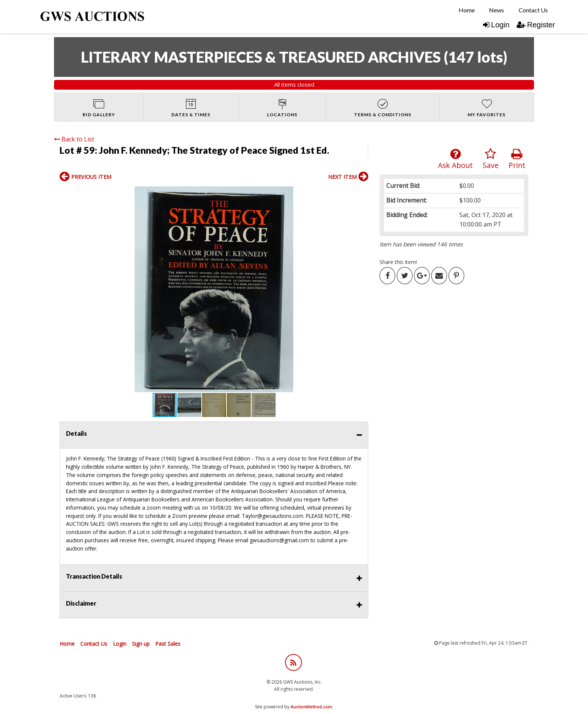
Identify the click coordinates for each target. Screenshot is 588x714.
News (496, 10)
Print (517, 159)
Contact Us (533, 10)
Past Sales (168, 644)
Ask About (455, 159)
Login (496, 25)
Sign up (141, 644)
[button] (66, 289)
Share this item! (398, 262)
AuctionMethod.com (311, 707)
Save (491, 159)
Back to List (74, 139)
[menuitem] (467, 10)
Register (536, 25)
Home (467, 10)
